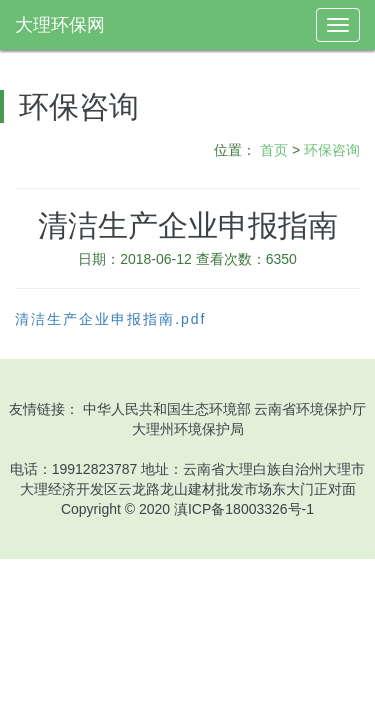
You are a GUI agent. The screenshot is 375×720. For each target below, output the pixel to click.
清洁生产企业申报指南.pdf (110, 319)
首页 (274, 150)
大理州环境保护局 (188, 429)
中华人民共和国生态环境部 (167, 409)
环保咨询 (332, 150)
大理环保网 (60, 25)
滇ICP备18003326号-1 (244, 509)
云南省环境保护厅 (310, 409)
